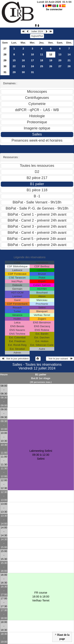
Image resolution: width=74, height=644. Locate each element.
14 (69, 54)
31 (5, 72)
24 (32, 66)
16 (23, 60)
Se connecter (54, 9)
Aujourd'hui (37, 36)
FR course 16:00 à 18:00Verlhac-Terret (41, 597)
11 (42, 54)
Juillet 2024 (37, 32)
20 (60, 60)
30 (5, 66)
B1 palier (41, 374)
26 (51, 66)
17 (32, 60)
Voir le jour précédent (15, 359)
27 (5, 49)
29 (5, 60)
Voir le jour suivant (60, 359)
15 (14, 60)
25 (42, 66)
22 (14, 66)
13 (60, 54)
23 (23, 66)
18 (42, 60)
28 (5, 54)
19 (51, 60)
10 (32, 54)
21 (69, 60)
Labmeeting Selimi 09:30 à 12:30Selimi (41, 455)
